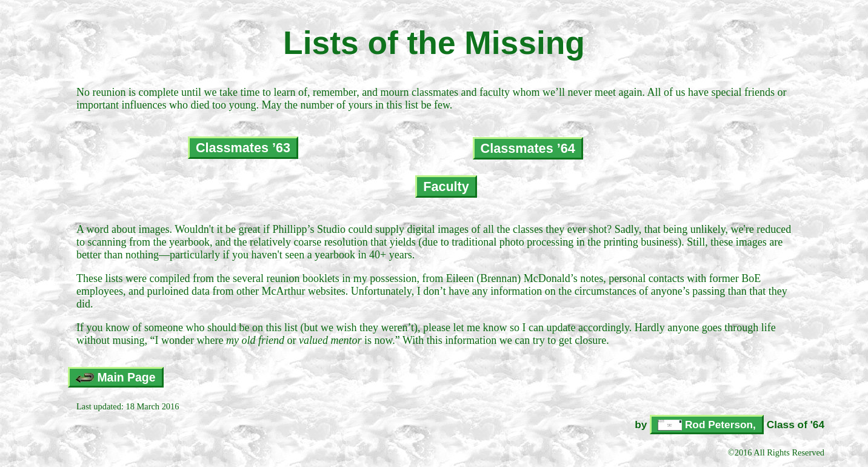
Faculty (446, 186)
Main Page (116, 377)
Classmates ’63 (243, 148)
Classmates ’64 (528, 148)
